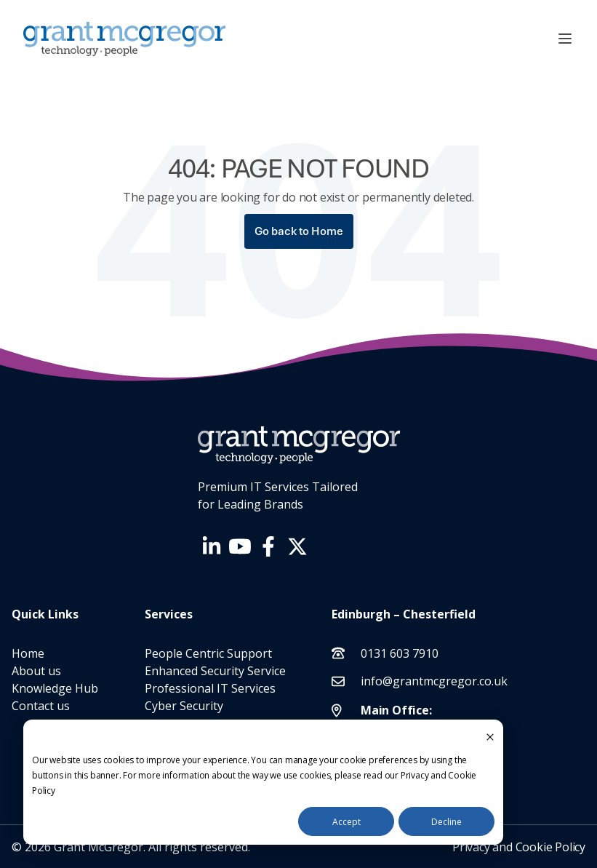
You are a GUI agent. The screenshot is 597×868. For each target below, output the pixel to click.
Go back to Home (299, 231)
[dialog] (263, 782)
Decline (446, 822)
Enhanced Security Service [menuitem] (215, 671)
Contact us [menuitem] (41, 706)
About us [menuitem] (36, 671)
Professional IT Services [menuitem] (210, 688)
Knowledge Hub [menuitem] (55, 688)
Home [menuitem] (28, 653)
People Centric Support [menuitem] (208, 653)
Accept (346, 822)
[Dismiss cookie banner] (490, 736)
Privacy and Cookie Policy (519, 847)
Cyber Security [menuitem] (184, 706)
